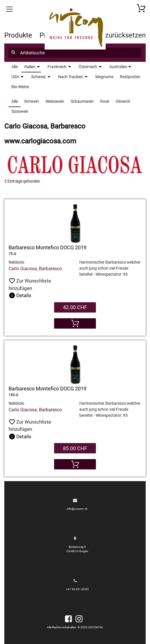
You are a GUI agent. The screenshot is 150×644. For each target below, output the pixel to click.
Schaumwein (82, 101)
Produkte (18, 35)
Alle (15, 101)
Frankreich (57, 67)
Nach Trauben (71, 77)
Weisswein (55, 101)
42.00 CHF (75, 307)
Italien (30, 67)
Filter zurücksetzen (117, 35)
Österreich (88, 67)
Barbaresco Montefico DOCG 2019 (48, 247)
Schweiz (39, 77)
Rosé (105, 101)
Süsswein (20, 111)
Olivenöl (123, 101)
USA (15, 77)
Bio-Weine (20, 87)
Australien (118, 67)
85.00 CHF (75, 448)
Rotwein (32, 101)
